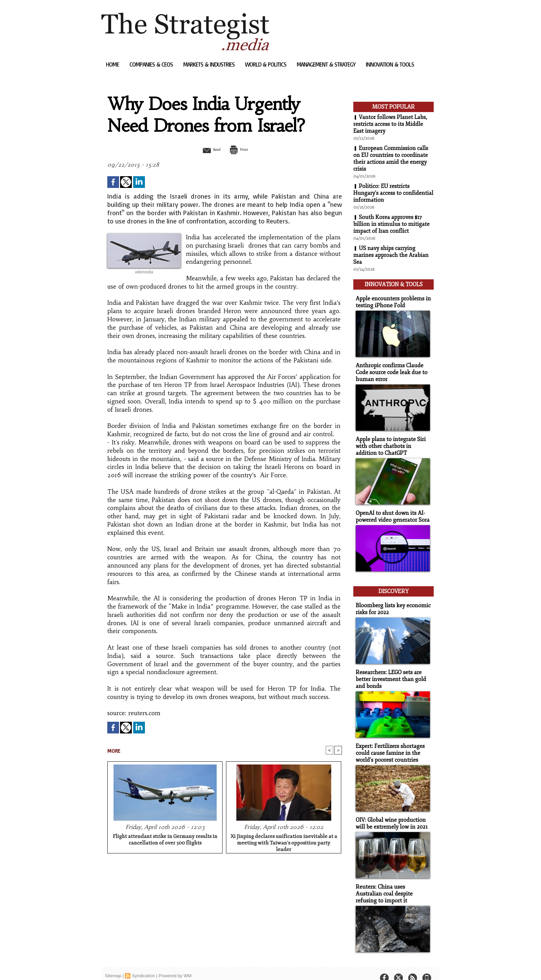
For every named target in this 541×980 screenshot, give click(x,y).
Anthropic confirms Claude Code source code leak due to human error (389, 369)
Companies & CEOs (152, 64)
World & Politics (266, 64)
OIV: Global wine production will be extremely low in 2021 (390, 813)
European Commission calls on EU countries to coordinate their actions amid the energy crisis (391, 159)
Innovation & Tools (390, 64)
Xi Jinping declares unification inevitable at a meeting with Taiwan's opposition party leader (284, 842)
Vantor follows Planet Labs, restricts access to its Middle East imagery (390, 124)
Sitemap (113, 964)
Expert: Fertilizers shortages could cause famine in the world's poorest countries (388, 744)
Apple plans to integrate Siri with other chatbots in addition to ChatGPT (392, 442)
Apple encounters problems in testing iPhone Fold (391, 300)
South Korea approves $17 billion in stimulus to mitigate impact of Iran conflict (391, 224)
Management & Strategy (327, 64)
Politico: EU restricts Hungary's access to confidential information (393, 193)
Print (242, 149)
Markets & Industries (210, 64)
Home (113, 64)
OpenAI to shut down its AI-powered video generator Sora (391, 512)
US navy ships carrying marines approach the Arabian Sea (391, 255)
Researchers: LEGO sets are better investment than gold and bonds (389, 671)
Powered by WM (175, 964)
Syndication (143, 964)
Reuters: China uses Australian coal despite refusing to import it (392, 883)
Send (208, 149)
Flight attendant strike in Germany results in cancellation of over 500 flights (165, 840)
